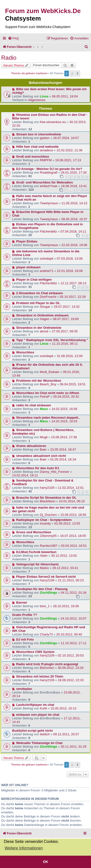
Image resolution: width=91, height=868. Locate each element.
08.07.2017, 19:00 (66, 319)
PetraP (45, 397)
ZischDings (48, 593)
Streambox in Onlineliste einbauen (42, 315)
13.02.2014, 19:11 (25, 475)
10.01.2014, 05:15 (72, 501)
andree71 (47, 271)
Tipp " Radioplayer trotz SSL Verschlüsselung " (52, 340)
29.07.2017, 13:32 (67, 307)
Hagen (45, 319)
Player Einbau (27, 241)
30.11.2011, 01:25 (74, 747)
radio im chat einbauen (34, 405)
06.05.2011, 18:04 (65, 96)
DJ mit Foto (25, 639)
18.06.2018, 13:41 (74, 186)
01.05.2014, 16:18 (63, 459)
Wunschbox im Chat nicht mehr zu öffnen (48, 393)
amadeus (46, 150)
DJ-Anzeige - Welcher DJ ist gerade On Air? (49, 169)
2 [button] (72, 73)
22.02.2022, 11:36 (69, 150)
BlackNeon (48, 501)
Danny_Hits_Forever (54, 472)
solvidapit (46, 259)
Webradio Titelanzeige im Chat (39, 743)
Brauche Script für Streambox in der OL (46, 498)
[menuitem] (13, 38)
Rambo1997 (49, 546)
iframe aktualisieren (31, 446)
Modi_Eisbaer (50, 372)
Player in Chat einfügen (34, 280)
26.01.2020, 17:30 (74, 172)
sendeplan (24, 689)
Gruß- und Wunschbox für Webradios (45, 182)
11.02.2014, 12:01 (71, 488)
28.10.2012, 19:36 (66, 606)
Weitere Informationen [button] (24, 848)
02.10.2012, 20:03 (71, 655)
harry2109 (47, 488)
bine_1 (45, 606)
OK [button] (46, 862)
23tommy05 (48, 536)
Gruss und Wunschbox (34, 532)
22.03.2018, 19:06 (74, 245)
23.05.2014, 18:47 (63, 449)
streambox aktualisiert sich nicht (41, 456)
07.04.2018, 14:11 (73, 231)
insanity (45, 523)
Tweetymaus (49, 203)
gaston (45, 138)
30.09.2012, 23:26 (71, 668)
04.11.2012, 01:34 (74, 593)
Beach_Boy (48, 384)
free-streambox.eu (53, 122)
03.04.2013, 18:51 (74, 546)
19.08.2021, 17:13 (68, 160)
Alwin (44, 556)
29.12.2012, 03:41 (65, 568)
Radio (9, 58)
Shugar (45, 307)
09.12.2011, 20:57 (66, 734)
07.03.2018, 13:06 (70, 259)
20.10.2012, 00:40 (69, 634)
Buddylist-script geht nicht (32, 731)
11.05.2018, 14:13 (74, 203)
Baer (43, 449)
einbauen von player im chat (38, 715)
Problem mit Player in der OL (38, 303)
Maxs (44, 409)
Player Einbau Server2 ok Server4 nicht (46, 577)
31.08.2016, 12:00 (70, 356)
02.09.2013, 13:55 (67, 523)
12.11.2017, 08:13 (73, 283)
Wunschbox (25, 352)
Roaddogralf (49, 172)
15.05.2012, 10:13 (63, 708)
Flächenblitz (48, 231)
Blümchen (47, 668)
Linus (44, 96)
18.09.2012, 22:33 (71, 680)
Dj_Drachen (48, 515)
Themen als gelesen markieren (29, 73)
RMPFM (46, 160)
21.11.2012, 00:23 (71, 580)
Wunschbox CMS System (35, 652)
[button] (78, 73)
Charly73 (46, 634)
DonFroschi (48, 297)
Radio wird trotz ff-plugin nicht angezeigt (47, 664)
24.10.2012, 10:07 (74, 618)
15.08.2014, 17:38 (64, 437)
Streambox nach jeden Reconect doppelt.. (48, 418)
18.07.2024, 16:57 (66, 138)
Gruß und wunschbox (33, 157)
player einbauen (28, 267)
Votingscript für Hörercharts (38, 564)
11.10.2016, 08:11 (65, 344)
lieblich (45, 734)
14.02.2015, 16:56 (64, 409)
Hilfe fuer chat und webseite (37, 147)
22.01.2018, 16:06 (70, 271)
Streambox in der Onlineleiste (39, 328)
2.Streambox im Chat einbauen (40, 293)
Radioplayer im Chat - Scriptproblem (44, 520)
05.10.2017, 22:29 (73, 297)
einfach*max (49, 186)
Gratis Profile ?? (25, 615)
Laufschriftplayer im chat (35, 705)
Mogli (44, 437)
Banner (22, 602)
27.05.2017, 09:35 (65, 331)
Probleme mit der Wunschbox (39, 381)
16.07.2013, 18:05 (73, 536)
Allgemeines (37, 100)
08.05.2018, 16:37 (74, 219)
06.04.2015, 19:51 (73, 384)
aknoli (44, 331)
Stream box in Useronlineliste (39, 134)
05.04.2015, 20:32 (66, 397)
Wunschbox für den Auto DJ (38, 468)
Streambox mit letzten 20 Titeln (40, 676)
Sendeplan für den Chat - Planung (42, 589)
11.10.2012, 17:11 (74, 643)
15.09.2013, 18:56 (73, 515)
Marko (44, 568)
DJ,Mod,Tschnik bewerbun (36, 552)
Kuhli (43, 708)
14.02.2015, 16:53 (64, 421)
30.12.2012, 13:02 (64, 556)
